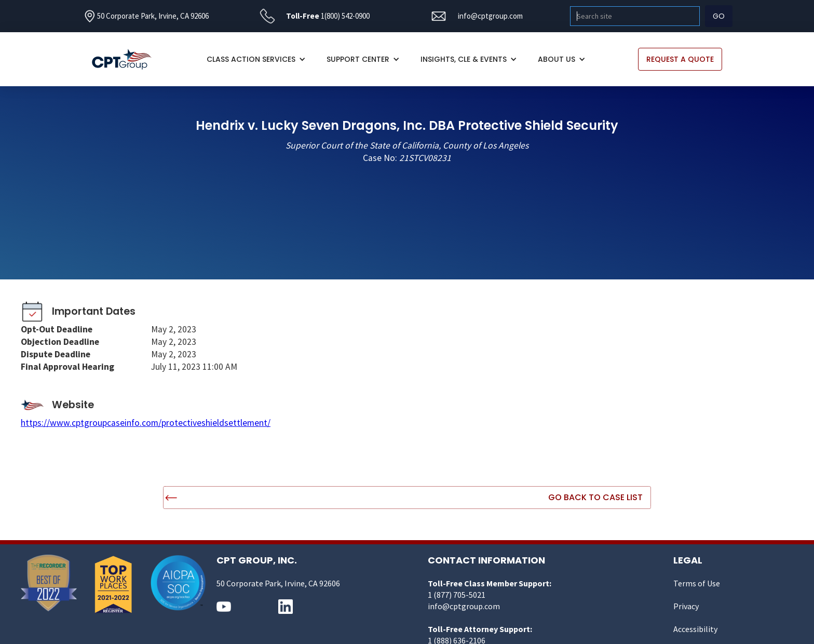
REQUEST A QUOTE (680, 59)
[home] (127, 59)
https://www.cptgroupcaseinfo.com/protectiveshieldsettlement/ (146, 423)
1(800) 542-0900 (345, 16)
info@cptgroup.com (490, 16)
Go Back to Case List (595, 497)
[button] (256, 59)
